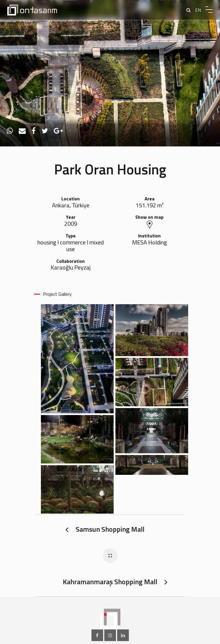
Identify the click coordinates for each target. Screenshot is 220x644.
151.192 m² (150, 205)
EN (198, 10)
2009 (71, 224)
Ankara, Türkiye (71, 205)
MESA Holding (149, 243)
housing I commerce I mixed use (71, 246)
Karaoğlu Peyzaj (71, 268)
